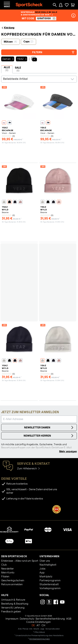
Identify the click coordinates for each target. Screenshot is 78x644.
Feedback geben (11, 612)
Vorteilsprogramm (50, 588)
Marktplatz (46, 577)
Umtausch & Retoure (13, 600)
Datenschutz (27, 619)
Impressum (12, 619)
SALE (18, 69)
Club (4, 565)
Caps (28, 42)
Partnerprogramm (50, 580)
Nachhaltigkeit (48, 565)
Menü (7, 6)
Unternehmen (49, 556)
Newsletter (8, 569)
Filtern (53, 52)
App (42, 573)
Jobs (42, 569)
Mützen (10, 42)
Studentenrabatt (49, 584)
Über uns (45, 561)
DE (33, 625)
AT (38, 625)
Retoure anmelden (12, 584)
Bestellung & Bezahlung (15, 604)
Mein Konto (8, 573)
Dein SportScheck (14, 556)
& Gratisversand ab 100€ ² (37, 15)
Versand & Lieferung (13, 608)
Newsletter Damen (49, 428)
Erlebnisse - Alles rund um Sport (20, 561)
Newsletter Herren (49, 436)
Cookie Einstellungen (38, 622)
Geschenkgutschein (13, 580)
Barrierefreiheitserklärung (50, 619)
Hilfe (5, 595)
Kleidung (8, 28)
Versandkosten (53, 629)
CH (43, 625)
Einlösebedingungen (40, 639)
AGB (69, 619)
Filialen (5, 577)
